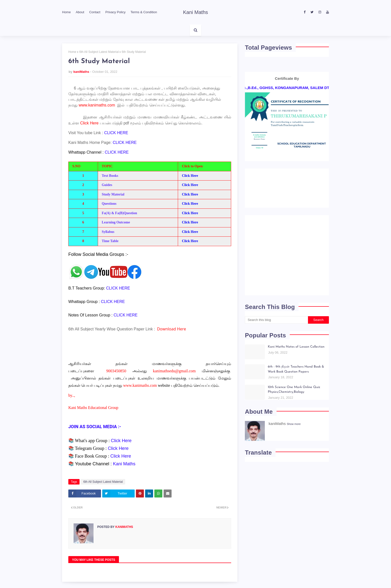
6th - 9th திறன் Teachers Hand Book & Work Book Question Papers (296, 369)
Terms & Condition (144, 12)
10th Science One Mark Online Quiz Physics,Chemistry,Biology (294, 390)
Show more (294, 424)
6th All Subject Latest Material (99, 52)
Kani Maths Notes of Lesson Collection (296, 347)
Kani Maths (195, 12)
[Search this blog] (276, 320)
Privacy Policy (115, 12)
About (80, 12)
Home (66, 12)
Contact (95, 12)
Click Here (190, 176)
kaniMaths (81, 72)
